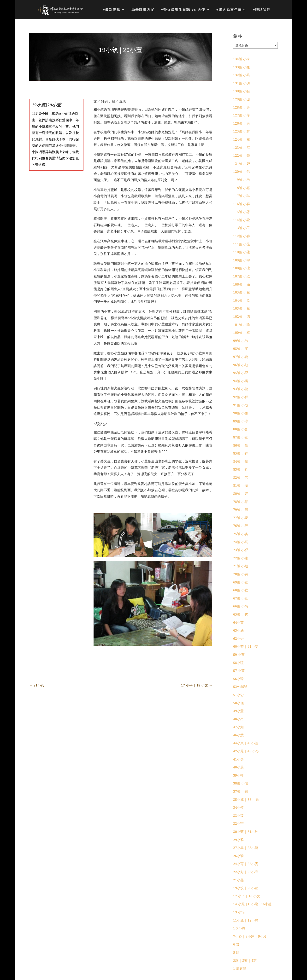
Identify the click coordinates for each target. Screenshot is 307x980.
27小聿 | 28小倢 (246, 848)
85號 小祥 (241, 453)
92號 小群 (241, 397)
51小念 (238, 695)
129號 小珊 (242, 99)
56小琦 (238, 679)
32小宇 (238, 823)
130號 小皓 (242, 91)
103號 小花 (242, 308)
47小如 (238, 727)
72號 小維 (241, 558)
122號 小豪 (242, 155)
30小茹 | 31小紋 (246, 832)
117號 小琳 (242, 196)
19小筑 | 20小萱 (246, 888)
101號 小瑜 (242, 325)
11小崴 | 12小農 (246, 920)
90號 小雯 (241, 413)
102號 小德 (242, 316)
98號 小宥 (241, 349)
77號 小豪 (241, 518)
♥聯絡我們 (262, 10)
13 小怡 (239, 912)
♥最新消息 (112, 10)
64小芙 (238, 622)
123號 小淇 (242, 147)
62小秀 (238, 638)
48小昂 (238, 719)
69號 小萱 (241, 582)
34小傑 (238, 807)
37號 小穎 (241, 791)
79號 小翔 (241, 510)
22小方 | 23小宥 (246, 872)
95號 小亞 (241, 373)
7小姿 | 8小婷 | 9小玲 (250, 936)
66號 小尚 (241, 606)
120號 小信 (242, 171)
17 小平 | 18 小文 (247, 896)
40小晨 (238, 767)
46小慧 (238, 735)
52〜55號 (240, 687)
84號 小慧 (241, 461)
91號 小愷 (241, 405)
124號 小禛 (242, 139)
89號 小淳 (241, 421)
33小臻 (238, 816)
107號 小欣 (242, 276)
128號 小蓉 (242, 107)
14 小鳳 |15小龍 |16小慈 (252, 904)
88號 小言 (241, 429)
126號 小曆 (242, 123)
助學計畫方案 (143, 10)
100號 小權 (242, 332)
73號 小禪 (241, 550)
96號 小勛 (241, 365)
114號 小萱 (242, 220)
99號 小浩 (241, 341)
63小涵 (238, 630)
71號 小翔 (241, 566)
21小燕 (238, 880)
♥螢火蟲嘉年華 (229, 10)
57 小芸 (239, 671)
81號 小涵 (241, 485)
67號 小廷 (241, 598)
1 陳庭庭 (240, 968)
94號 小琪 (241, 381)
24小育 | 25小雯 (246, 864)
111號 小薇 (242, 244)
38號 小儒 (241, 783)
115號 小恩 (242, 212)
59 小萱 (239, 654)
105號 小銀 (242, 292)
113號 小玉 (242, 228)
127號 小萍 (242, 115)
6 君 (236, 944)
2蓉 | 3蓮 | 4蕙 (245, 960)
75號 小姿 (241, 534)
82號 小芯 (241, 477)
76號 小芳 (241, 526)
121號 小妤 (242, 164)
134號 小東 (242, 59)
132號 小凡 (242, 75)
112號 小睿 (242, 236)
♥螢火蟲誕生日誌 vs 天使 (183, 10)
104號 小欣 (242, 300)
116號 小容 (242, 204)
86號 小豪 (241, 445)
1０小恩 (239, 928)
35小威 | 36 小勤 (246, 799)
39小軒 (238, 775)
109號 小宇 (242, 260)
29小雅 (238, 840)
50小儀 (238, 703)
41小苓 (238, 759)
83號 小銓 (241, 469)
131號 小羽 (242, 83)
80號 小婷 (241, 493)
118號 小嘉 (242, 188)
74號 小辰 (241, 542)
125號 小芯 (242, 131)
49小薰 (238, 711)
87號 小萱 (241, 437)
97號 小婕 (241, 357)
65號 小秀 (241, 614)
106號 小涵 (242, 284)
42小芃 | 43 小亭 (246, 751)
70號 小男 (241, 574)
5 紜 (236, 952)
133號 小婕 (242, 67)
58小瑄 (238, 663)
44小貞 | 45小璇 (246, 743)
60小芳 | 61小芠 (246, 646)
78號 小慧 (241, 502)
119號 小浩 (242, 180)
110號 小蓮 (242, 252)
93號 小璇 (241, 389)
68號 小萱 (241, 590)
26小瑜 (238, 856)
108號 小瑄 (242, 268)
